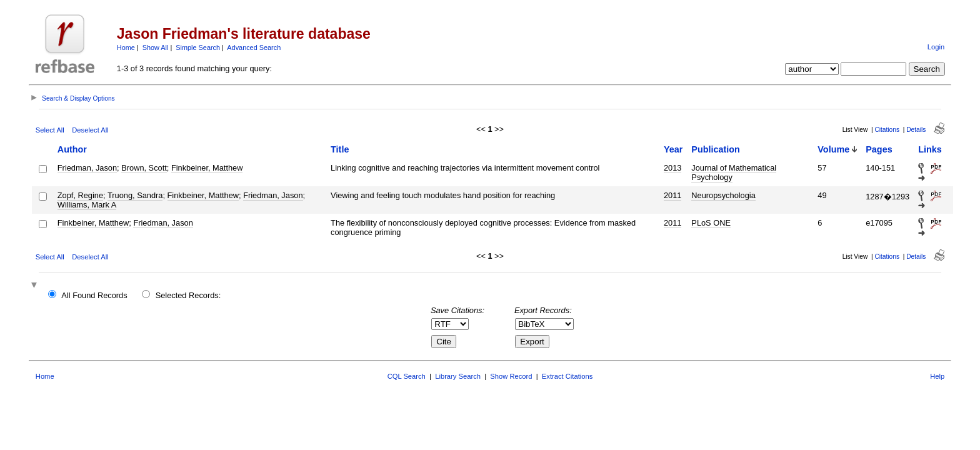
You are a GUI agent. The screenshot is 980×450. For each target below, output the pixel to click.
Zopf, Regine (80, 195)
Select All (50, 130)
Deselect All (90, 130)
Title (340, 149)
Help (937, 376)
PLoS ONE (711, 223)
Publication (716, 149)
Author (72, 149)
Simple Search (198, 47)
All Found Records (94, 295)
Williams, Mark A (87, 205)
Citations (887, 130)
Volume (833, 149)
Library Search (458, 376)
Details (916, 130)
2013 (672, 168)
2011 (672, 195)
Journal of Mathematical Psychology (734, 172)
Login (936, 47)
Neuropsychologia (723, 195)
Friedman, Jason (87, 168)
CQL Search (407, 376)
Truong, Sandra (135, 195)
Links (930, 149)
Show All (156, 47)
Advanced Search (254, 47)
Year (673, 149)
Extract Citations (567, 376)
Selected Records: (188, 295)
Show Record (511, 376)
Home (126, 47)
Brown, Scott (144, 168)
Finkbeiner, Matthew (207, 168)
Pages (879, 149)
